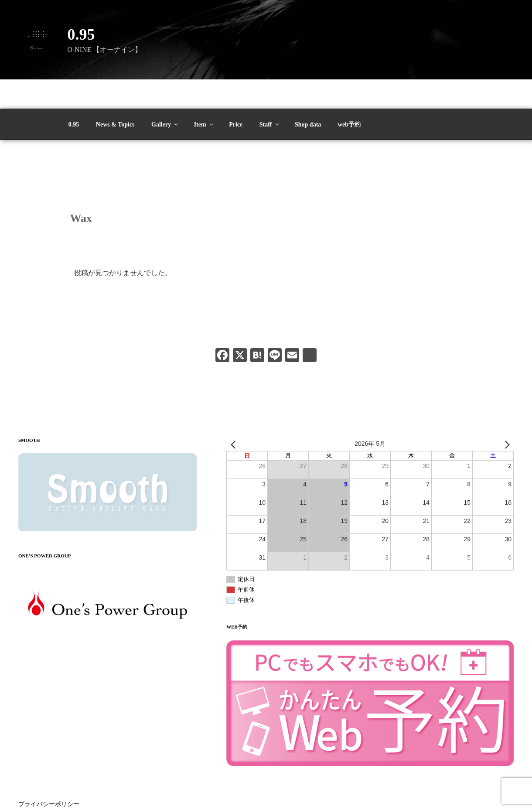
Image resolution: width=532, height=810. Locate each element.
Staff (270, 96)
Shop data (308, 96)
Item (204, 96)
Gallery (165, 96)
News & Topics (115, 96)
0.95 (81, 34)
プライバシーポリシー (49, 775)
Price (236, 96)
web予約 (349, 96)
